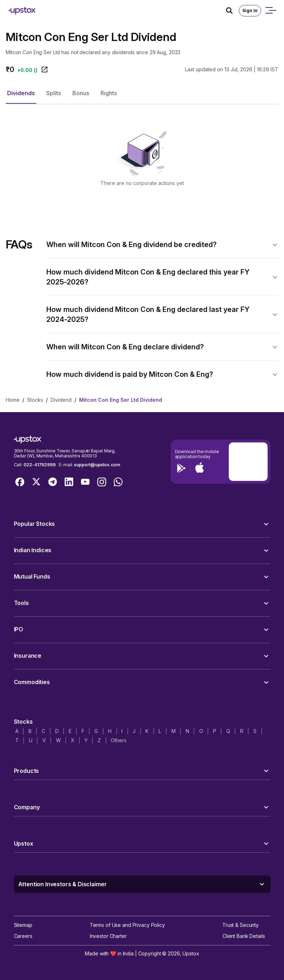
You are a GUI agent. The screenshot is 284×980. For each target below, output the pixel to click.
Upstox (191, 953)
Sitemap (23, 925)
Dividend (61, 400)
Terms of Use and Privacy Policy (127, 925)
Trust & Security (241, 925)
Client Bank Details (244, 936)
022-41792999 (40, 465)
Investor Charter (108, 936)
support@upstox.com (97, 465)
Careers (23, 936)
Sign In (250, 11)
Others (118, 740)
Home (13, 400)
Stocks (35, 400)
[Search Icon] (232, 11)
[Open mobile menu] (270, 11)
